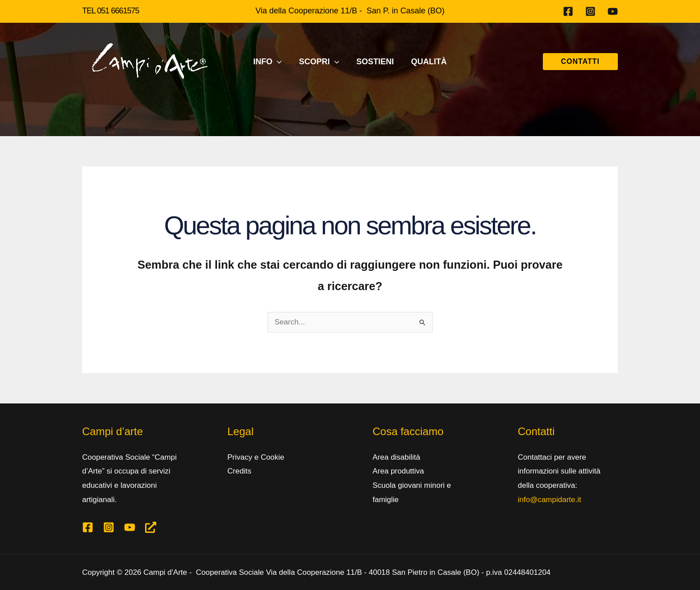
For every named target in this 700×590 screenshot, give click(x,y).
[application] (279, 62)
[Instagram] (590, 11)
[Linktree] (151, 527)
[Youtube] (613, 11)
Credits (239, 471)
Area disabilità (397, 457)
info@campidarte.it (550, 500)
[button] (581, 62)
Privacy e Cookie (256, 457)
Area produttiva (398, 471)
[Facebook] (568, 11)
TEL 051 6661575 (110, 11)
